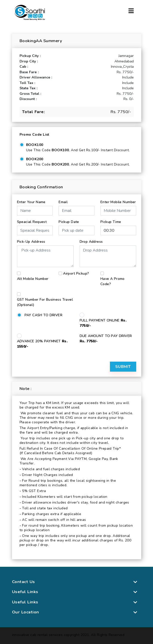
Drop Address (91, 242)
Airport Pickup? (76, 273)
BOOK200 (35, 159)
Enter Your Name (31, 202)
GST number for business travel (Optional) (45, 302)
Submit (123, 367)
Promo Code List (34, 135)
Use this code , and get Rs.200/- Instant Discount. (78, 164)
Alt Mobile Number (33, 279)
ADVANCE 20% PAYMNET (42, 344)
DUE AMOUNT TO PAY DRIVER (106, 339)
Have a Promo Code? (113, 281)
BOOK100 (35, 145)
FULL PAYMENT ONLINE (103, 323)
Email (63, 202)
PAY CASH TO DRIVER (44, 315)
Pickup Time (111, 222)
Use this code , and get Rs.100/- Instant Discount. (78, 150)
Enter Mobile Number (118, 202)
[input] (76, 230)
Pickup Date (69, 222)
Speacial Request (32, 222)
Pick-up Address (31, 242)
